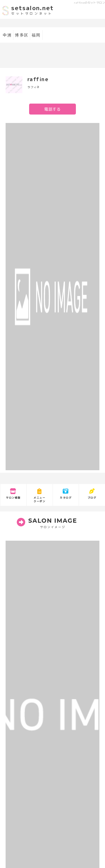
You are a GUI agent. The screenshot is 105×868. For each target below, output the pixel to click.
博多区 (22, 35)
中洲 (7, 35)
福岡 (36, 35)
